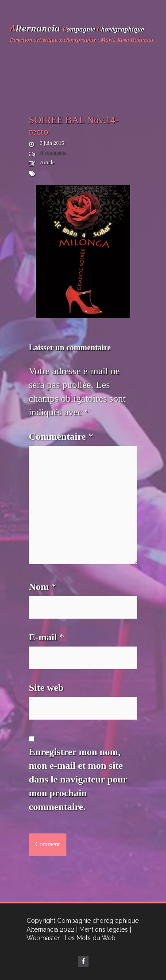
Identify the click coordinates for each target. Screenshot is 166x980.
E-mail (46, 637)
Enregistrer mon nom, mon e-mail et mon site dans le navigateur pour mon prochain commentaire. (78, 779)
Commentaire (61, 436)
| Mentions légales (102, 930)
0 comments (53, 153)
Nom (42, 587)
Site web (46, 688)
